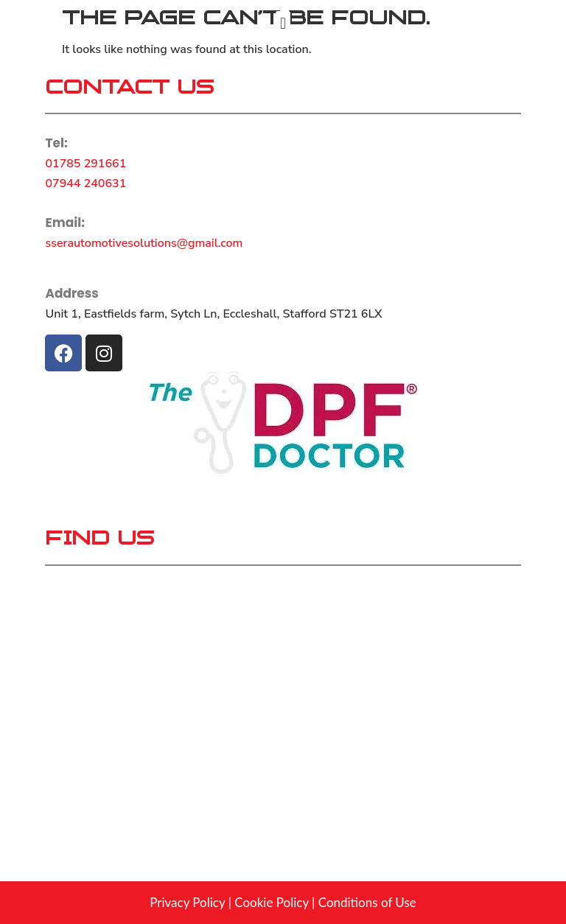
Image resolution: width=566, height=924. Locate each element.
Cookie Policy (271, 902)
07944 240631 (85, 183)
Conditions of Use (367, 902)
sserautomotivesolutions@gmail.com (144, 243)
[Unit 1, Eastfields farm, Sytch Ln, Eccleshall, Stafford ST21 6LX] (283, 695)
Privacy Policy (187, 902)
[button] (283, 23)
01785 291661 (85, 164)
